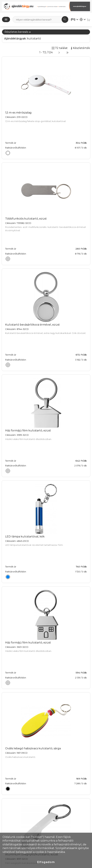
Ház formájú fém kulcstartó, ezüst (28, 431)
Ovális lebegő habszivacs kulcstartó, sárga (33, 748)
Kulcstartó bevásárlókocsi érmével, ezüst (32, 325)
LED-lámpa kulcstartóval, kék (25, 537)
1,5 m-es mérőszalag (18, 113)
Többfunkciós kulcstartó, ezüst (26, 219)
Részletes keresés (18, 32)
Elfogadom (46, 862)
